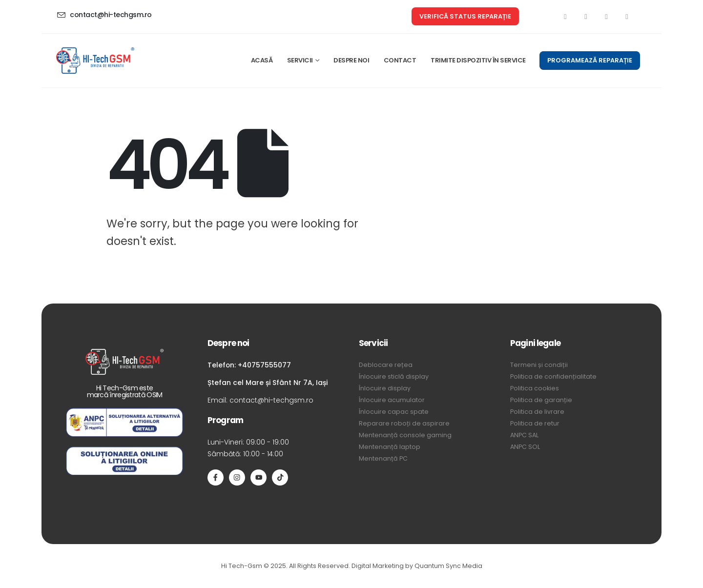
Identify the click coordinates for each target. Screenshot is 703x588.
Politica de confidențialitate (553, 376)
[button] (465, 16)
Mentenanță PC (383, 458)
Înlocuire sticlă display (394, 376)
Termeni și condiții (539, 365)
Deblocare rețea (386, 365)
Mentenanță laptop (390, 447)
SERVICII (300, 60)
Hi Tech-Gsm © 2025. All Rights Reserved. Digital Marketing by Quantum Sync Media (352, 566)
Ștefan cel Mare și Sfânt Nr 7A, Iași (268, 383)
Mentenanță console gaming (405, 435)
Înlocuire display (385, 388)
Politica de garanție (541, 400)
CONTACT (400, 60)
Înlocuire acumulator (392, 400)
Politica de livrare (537, 412)
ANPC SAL (524, 435)
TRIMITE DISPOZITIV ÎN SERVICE (478, 60)
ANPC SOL (525, 447)
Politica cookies (535, 388)
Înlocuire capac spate (394, 412)
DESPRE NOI (351, 60)
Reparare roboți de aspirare (404, 423)
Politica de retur (535, 423)
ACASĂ (262, 60)
